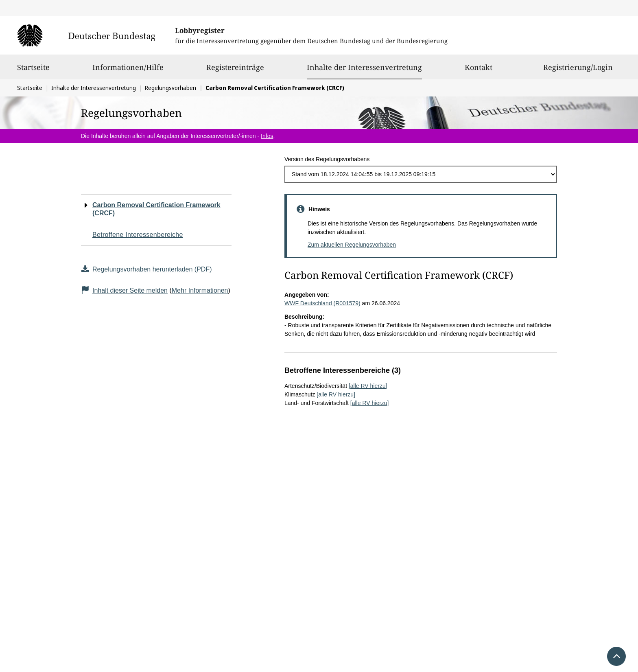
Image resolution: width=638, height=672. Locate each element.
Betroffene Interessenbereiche (138, 235)
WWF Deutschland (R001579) (322, 303)
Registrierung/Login (578, 71)
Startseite (33, 71)
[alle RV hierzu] (368, 386)
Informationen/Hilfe (128, 71)
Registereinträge (235, 71)
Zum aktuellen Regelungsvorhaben (352, 245)
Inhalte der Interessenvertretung (364, 67)
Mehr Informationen (200, 290)
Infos (267, 136)
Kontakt (478, 71)
